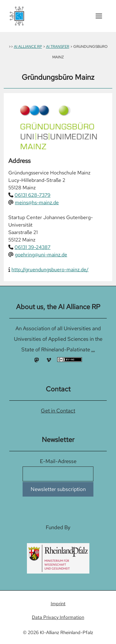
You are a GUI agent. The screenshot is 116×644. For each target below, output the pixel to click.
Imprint (58, 604)
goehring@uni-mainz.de (41, 255)
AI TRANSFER (58, 47)
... (93, 349)
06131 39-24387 (32, 247)
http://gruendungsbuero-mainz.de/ (50, 270)
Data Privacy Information (58, 617)
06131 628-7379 (32, 195)
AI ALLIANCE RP (28, 47)
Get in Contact (58, 411)
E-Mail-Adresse (58, 461)
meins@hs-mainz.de (37, 203)
